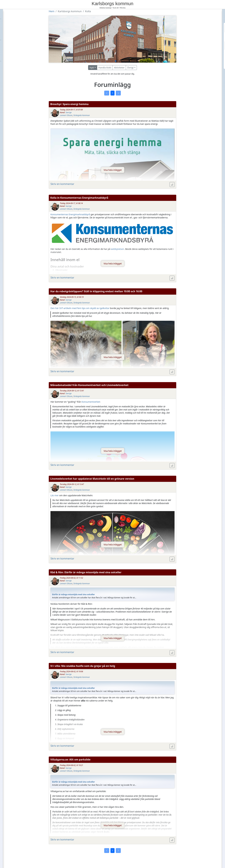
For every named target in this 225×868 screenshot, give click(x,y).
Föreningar (9, 29)
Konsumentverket (91, 402)
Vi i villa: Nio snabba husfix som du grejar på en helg (83, 666)
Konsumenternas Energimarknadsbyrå (70, 214)
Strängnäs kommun (81, 115)
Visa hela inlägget (113, 170)
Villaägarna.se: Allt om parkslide (70, 760)
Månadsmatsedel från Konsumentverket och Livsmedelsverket (89, 385)
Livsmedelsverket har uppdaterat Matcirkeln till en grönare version (92, 479)
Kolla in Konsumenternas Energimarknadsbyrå (79, 198)
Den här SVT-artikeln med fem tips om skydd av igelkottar (80, 308)
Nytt (92, 68)
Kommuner (9, 35)
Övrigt (130, 68)
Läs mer (55, 495)
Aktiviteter (119, 68)
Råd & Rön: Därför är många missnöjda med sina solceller (86, 572)
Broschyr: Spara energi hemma (69, 104)
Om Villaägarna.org (14, 56)
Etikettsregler (10, 45)
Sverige (69, 112)
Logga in (202, 62)
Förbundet (8, 24)
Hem (5, 14)
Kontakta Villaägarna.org (17, 51)
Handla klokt (105, 68)
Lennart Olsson (66, 115)
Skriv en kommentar (62, 184)
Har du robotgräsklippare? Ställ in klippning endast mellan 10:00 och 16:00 (96, 291)
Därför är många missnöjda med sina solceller (73, 594)
